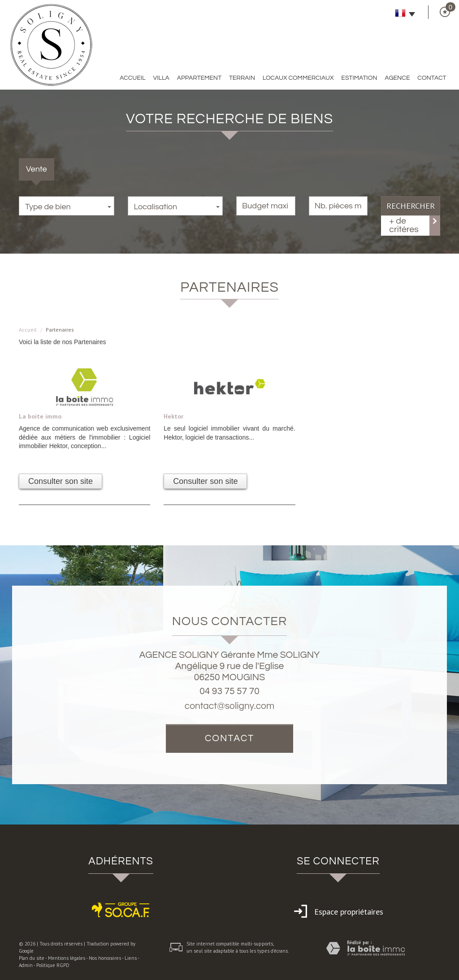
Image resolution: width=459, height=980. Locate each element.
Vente (37, 169)
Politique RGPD (53, 965)
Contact (432, 78)
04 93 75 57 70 (229, 691)
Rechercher (411, 206)
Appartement (199, 78)
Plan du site (32, 958)
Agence (397, 78)
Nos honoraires (105, 958)
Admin (26, 965)
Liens (131, 958)
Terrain (242, 78)
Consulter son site (61, 481)
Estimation (359, 78)
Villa (161, 78)
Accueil (133, 78)
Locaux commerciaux (298, 78)
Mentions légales (67, 958)
